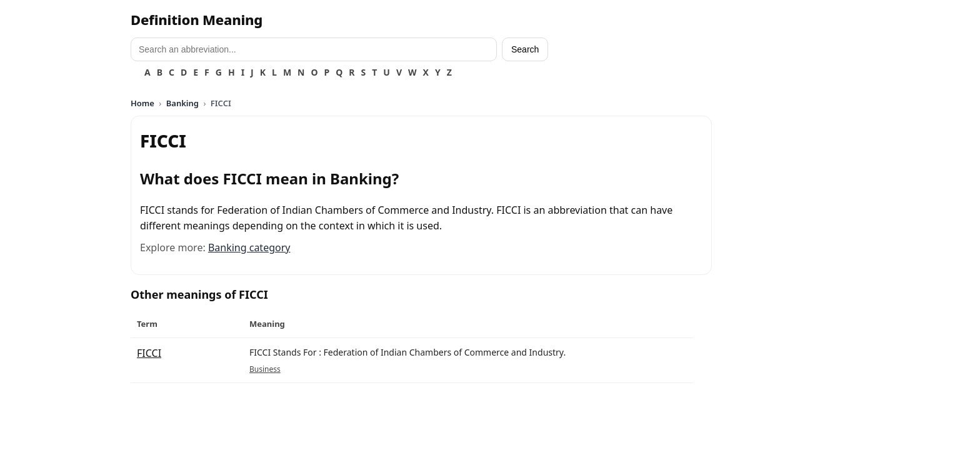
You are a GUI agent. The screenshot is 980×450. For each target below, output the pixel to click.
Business (265, 369)
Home (142, 103)
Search (525, 49)
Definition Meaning (197, 19)
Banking (182, 103)
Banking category (249, 247)
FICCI (149, 353)
